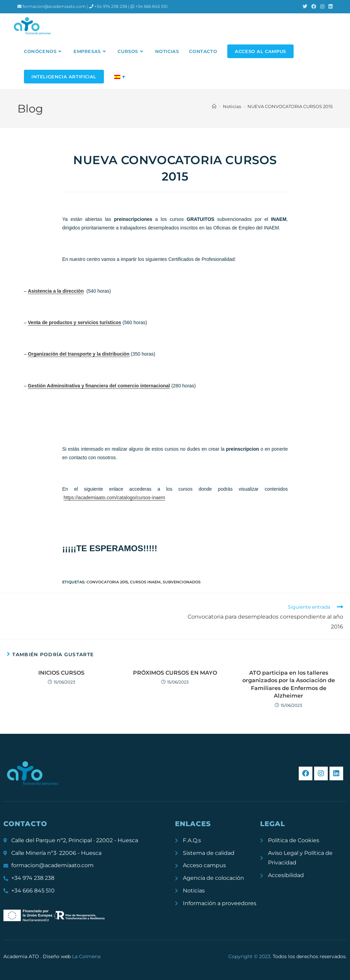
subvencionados (182, 582)
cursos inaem (145, 582)
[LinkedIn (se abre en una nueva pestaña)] (329, 6)
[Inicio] (214, 106)
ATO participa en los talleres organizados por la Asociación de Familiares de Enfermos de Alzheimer (289, 684)
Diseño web (72, 956)
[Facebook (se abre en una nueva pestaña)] (314, 6)
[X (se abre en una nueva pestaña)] (305, 6)
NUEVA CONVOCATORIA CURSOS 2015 (290, 106)
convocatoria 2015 (107, 582)
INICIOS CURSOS (61, 673)
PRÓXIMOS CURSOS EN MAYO (175, 673)
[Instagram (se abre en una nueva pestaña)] (322, 6)
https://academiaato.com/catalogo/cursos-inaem (114, 498)
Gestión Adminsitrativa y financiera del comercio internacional (99, 386)
